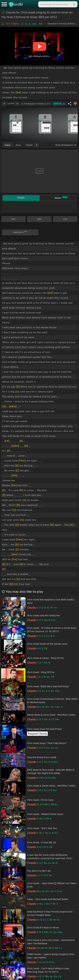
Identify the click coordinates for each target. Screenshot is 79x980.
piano (18, 145)
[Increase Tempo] (17, 104)
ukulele (29, 145)
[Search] (74, 4)
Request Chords (37, 734)
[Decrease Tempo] (4, 104)
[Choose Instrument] (37, 145)
